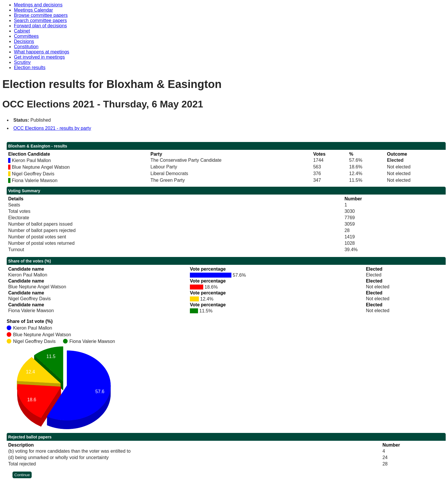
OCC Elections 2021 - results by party (52, 128)
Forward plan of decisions (40, 26)
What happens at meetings (42, 52)
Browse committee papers (41, 15)
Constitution (26, 47)
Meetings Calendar (33, 10)
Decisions (24, 41)
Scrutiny (22, 62)
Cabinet (22, 31)
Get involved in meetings (39, 57)
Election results (30, 68)
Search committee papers (40, 20)
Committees (26, 36)
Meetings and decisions (38, 5)
